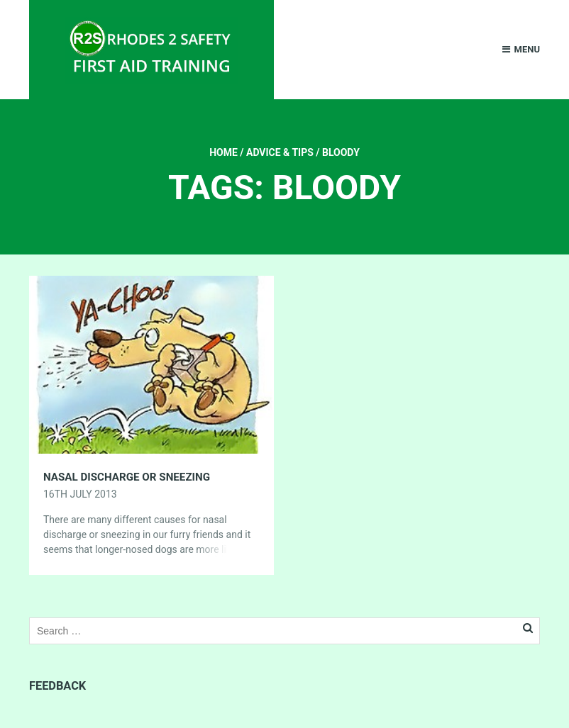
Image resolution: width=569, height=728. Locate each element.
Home (223, 152)
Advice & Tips (280, 152)
